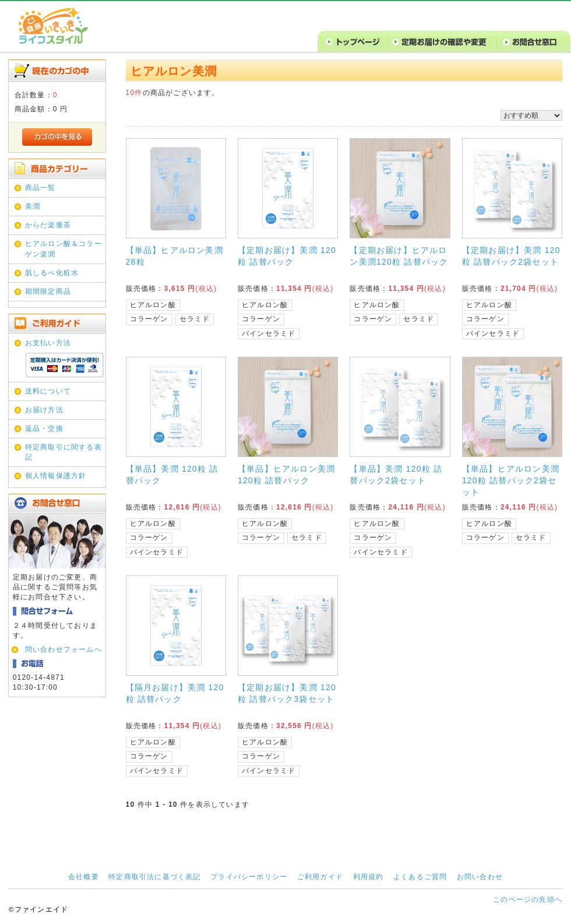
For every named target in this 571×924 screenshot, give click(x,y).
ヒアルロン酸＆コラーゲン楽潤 (64, 249)
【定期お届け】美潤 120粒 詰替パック (287, 256)
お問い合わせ (480, 877)
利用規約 (369, 877)
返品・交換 (44, 428)
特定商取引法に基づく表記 (154, 877)
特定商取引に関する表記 (64, 452)
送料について (48, 391)
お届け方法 (44, 410)
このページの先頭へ (528, 900)
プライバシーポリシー (249, 877)
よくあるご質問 (420, 877)
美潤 (33, 206)
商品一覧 (40, 188)
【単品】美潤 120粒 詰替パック (172, 475)
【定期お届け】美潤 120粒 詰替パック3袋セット (287, 693)
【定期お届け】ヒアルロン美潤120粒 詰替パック (399, 256)
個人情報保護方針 (56, 476)
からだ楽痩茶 (48, 225)
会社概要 (84, 877)
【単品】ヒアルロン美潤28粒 (175, 256)
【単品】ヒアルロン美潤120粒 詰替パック (286, 475)
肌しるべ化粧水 (52, 273)
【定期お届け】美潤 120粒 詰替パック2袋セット (511, 256)
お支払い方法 (48, 343)
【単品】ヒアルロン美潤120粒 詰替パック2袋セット (511, 480)
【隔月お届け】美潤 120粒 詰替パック (175, 693)
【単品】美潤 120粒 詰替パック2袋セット (396, 475)
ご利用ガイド (320, 877)
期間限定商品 (48, 291)
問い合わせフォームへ (64, 649)
